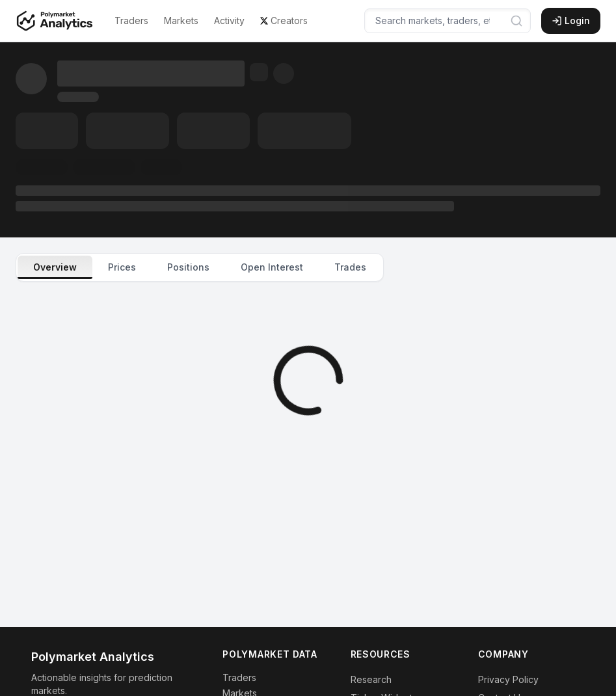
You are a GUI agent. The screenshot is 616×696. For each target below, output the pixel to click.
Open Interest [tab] (272, 267)
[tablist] (200, 267)
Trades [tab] (350, 267)
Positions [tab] (188, 267)
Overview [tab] (55, 267)
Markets (181, 20)
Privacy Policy (508, 679)
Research (371, 679)
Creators (284, 20)
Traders (131, 20)
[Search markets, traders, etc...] (448, 21)
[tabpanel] (308, 381)
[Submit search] (516, 21)
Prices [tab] (122, 267)
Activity (229, 20)
